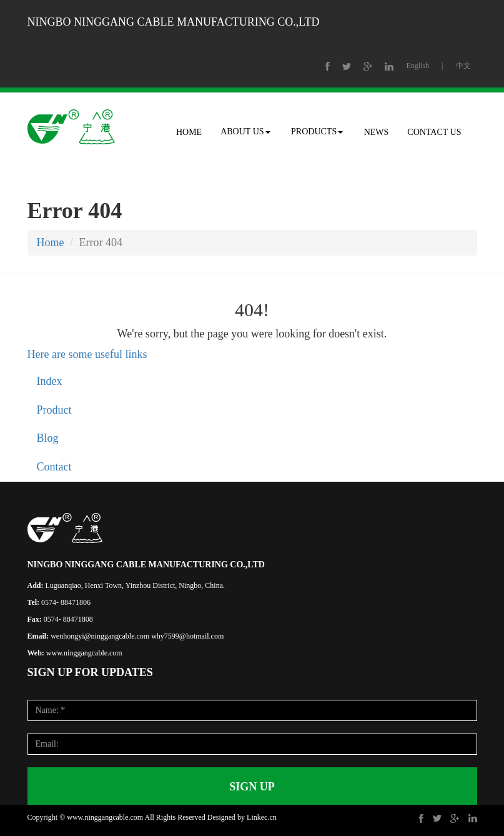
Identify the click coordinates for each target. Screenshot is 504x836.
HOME (189, 132)
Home (51, 242)
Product (54, 410)
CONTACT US (434, 132)
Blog (48, 438)
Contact (54, 467)
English (418, 66)
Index (50, 381)
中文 (463, 66)
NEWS (377, 132)
